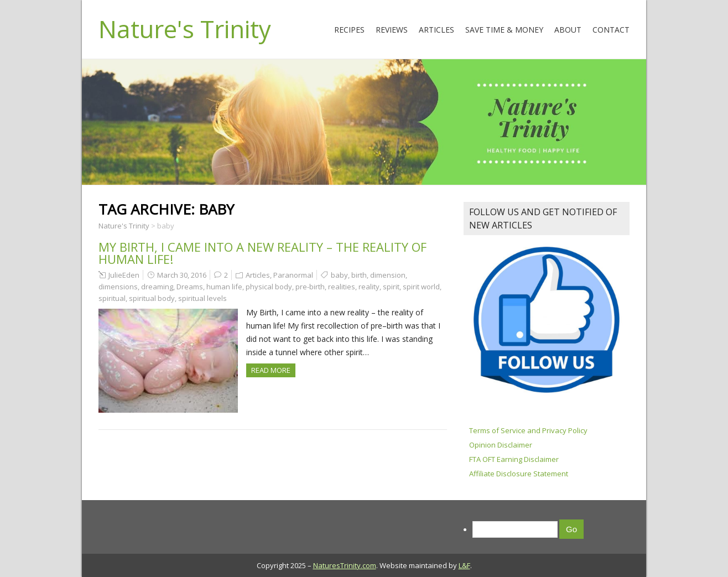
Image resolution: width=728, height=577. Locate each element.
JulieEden (124, 275)
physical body (269, 287)
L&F (464, 565)
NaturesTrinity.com (345, 565)
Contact (611, 30)
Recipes (349, 30)
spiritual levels (202, 298)
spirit (391, 287)
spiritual (112, 298)
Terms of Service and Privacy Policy (528, 430)
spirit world (421, 287)
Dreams (190, 287)
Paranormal (293, 275)
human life (224, 287)
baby (339, 275)
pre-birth (310, 287)
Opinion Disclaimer (501, 445)
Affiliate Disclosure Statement (519, 474)
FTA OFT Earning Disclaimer (514, 459)
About (568, 30)
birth (359, 275)
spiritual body (152, 298)
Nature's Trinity (185, 29)
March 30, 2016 (182, 275)
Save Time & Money (504, 30)
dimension (388, 275)
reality (369, 287)
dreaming (157, 287)
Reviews (392, 30)
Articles (436, 30)
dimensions (118, 287)
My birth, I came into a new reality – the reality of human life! (262, 253)
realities (342, 287)
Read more (271, 370)
